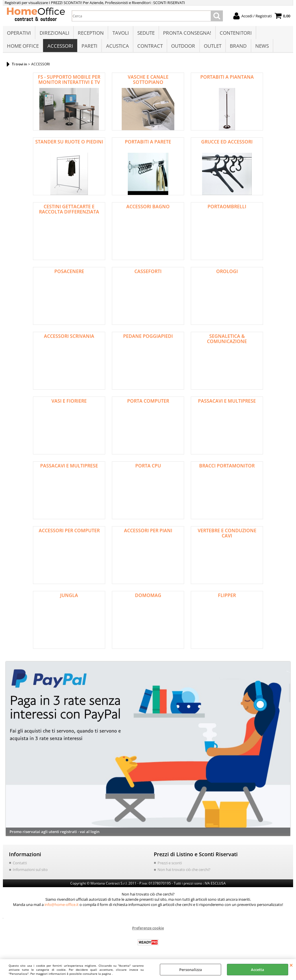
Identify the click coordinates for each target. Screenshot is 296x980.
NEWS (261, 48)
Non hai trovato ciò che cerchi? (184, 873)
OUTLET (212, 48)
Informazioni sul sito (30, 873)
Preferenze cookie (148, 931)
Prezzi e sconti (170, 866)
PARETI (89, 48)
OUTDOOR (183, 48)
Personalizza (191, 970)
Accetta (258, 970)
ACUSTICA (117, 48)
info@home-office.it (62, 908)
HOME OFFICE (23, 48)
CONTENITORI (235, 34)
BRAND (237, 48)
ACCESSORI (60, 48)
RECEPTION (90, 34)
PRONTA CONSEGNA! (186, 34)
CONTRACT (149, 48)
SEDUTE (145, 34)
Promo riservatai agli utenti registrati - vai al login (54, 835)
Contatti (20, 866)
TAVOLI (120, 34)
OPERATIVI (19, 34)
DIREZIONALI (54, 34)
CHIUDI (291, 965)
